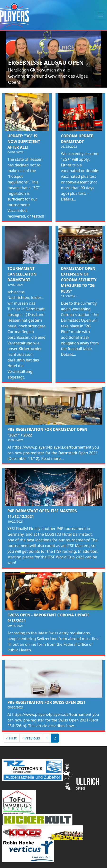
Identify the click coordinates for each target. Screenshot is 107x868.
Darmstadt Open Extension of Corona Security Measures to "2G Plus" (79, 280)
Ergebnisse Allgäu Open (46, 62)
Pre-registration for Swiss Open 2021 (46, 702)
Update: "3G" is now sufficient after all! (24, 142)
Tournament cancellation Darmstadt (22, 274)
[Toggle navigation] (100, 15)
